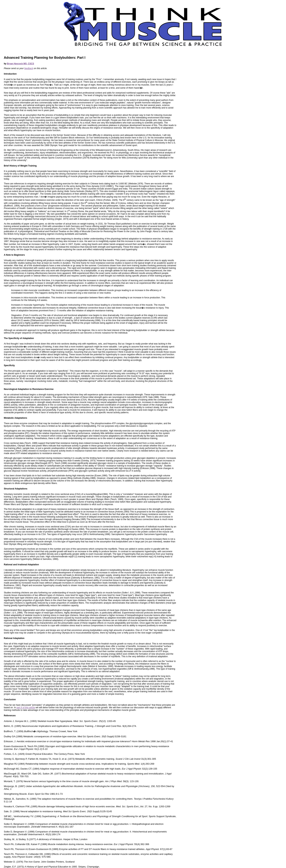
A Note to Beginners (14, 255)
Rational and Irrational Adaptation (21, 565)
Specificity (9, 365)
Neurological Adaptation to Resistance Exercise (29, 389)
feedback (29, 68)
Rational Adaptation (14, 638)
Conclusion (10, 700)
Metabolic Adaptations (16, 418)
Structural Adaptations (16, 489)
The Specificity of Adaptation (19, 338)
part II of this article (26, 708)
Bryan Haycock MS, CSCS (20, 64)
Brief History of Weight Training (20, 166)
